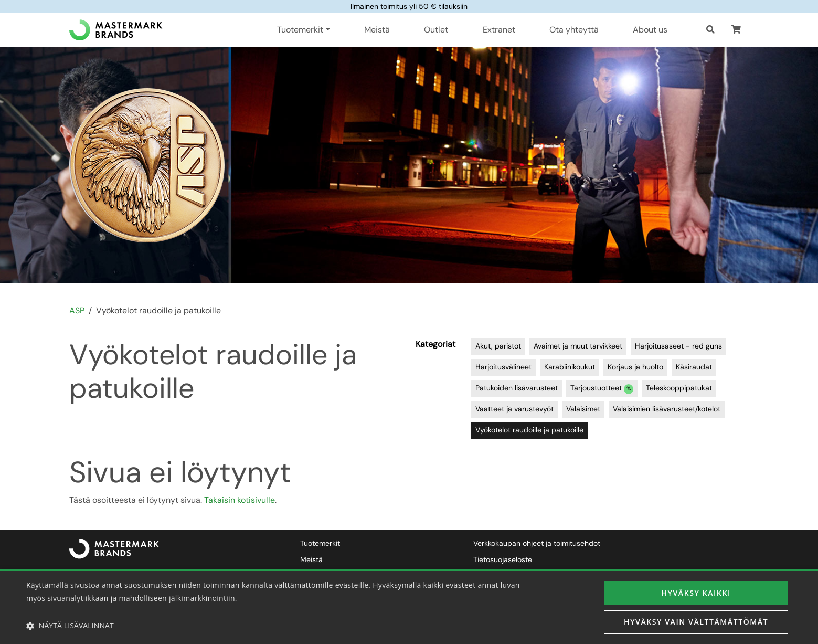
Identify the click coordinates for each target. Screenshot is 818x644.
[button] (736, 30)
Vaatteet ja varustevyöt (514, 409)
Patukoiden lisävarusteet (517, 388)
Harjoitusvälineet (503, 367)
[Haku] (710, 30)
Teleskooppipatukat (679, 388)
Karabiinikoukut (570, 367)
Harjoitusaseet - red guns (678, 346)
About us (650, 30)
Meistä (377, 30)
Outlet (436, 30)
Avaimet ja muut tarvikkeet (578, 346)
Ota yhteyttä (574, 30)
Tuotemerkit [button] (300, 30)
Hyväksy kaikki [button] (696, 593)
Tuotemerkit (320, 543)
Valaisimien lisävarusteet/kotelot (667, 409)
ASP (77, 310)
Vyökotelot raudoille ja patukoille (529, 430)
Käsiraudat (694, 367)
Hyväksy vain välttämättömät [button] (696, 622)
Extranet (499, 30)
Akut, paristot (498, 346)
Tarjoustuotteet (602, 389)
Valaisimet (583, 409)
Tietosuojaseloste (503, 559)
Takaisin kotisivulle (240, 500)
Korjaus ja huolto (635, 367)
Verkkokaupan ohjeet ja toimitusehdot (537, 543)
